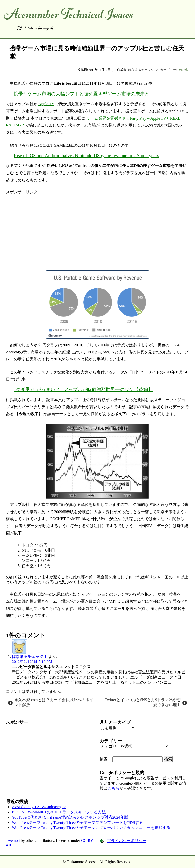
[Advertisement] (97, 229)
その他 (183, 70)
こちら (113, 788)
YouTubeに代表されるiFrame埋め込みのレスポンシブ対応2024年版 (70, 817)
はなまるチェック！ (30, 656)
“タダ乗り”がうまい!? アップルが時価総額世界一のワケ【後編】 (83, 389)
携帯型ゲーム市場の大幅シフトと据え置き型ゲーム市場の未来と (81, 94)
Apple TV (46, 104)
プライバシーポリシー (127, 841)
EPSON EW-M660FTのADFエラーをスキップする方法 (59, 812)
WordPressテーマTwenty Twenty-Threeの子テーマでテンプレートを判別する (77, 822)
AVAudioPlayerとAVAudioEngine (39, 807)
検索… (106, 759)
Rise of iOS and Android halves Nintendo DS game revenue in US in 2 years (86, 155)
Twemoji (13, 840)
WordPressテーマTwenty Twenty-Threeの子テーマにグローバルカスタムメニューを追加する (91, 828)
